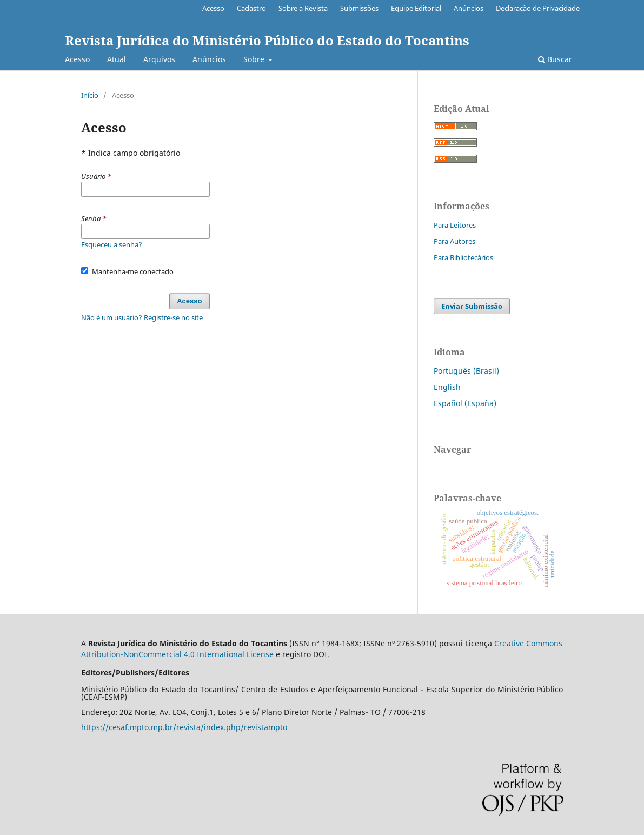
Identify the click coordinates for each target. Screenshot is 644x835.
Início (90, 95)
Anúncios (209, 59)
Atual (117, 59)
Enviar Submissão (472, 306)
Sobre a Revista (303, 8)
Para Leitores (455, 225)
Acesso (77, 59)
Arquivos (159, 59)
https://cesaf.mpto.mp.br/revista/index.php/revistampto (184, 727)
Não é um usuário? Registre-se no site (142, 317)
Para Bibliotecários (463, 257)
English (447, 387)
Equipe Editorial (416, 8)
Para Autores (454, 241)
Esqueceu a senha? (112, 244)
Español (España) (465, 403)
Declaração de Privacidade (538, 8)
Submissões (359, 8)
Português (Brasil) (466, 371)
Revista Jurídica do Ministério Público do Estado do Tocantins (267, 40)
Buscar (555, 59)
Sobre (255, 59)
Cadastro (251, 8)
